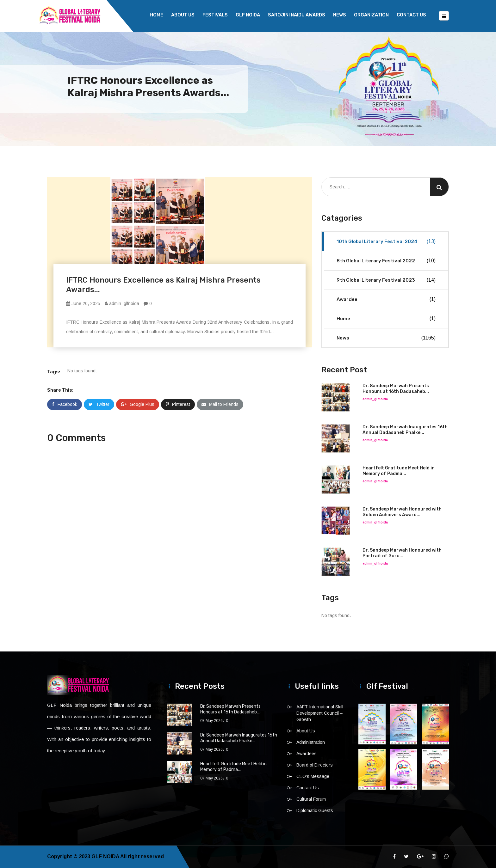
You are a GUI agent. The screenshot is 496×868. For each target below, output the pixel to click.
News (340, 15)
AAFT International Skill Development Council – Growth (320, 713)
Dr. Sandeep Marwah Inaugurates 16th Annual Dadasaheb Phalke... (405, 430)
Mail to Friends (220, 405)
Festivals (215, 15)
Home (156, 15)
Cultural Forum (311, 799)
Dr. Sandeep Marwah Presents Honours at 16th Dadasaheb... (396, 389)
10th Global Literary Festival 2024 (386, 242)
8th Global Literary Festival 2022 (386, 261)
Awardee (386, 300)
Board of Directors (315, 765)
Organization (371, 15)
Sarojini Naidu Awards (297, 15)
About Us (183, 15)
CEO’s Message (313, 777)
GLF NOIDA (248, 15)
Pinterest (178, 405)
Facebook (65, 405)
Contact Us (411, 15)
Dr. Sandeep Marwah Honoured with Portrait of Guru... (402, 553)
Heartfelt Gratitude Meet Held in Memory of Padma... (399, 471)
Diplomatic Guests (315, 811)
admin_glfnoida (122, 304)
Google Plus (138, 405)
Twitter (99, 405)
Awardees (307, 754)
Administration (311, 743)
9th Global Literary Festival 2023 (386, 280)
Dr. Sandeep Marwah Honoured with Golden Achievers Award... (402, 512)
